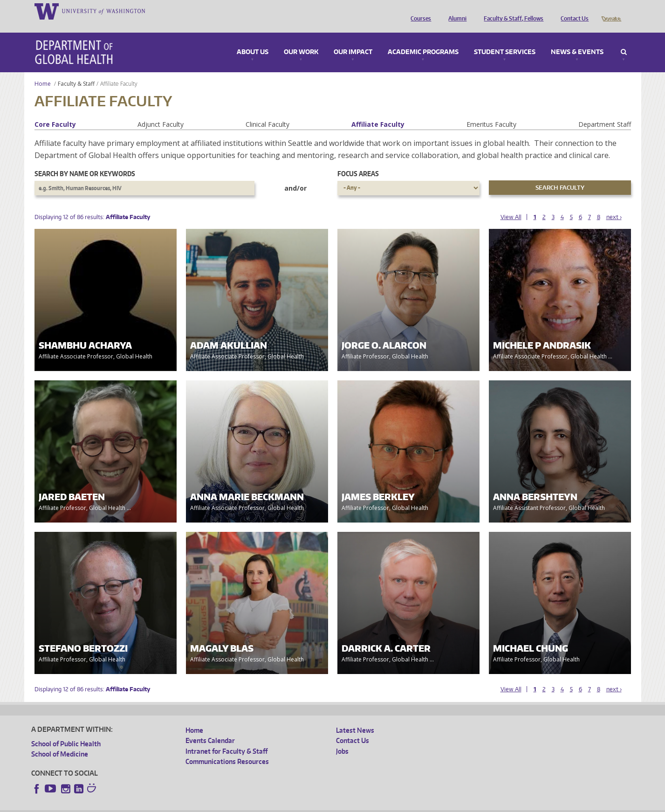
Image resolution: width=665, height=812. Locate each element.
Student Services (505, 39)
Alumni (455, 11)
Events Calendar (210, 727)
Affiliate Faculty (378, 111)
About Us (253, 39)
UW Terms (192, 805)
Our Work (301, 39)
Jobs (342, 738)
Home (43, 71)
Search (624, 39)
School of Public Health (66, 731)
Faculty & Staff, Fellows (511, 11)
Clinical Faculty (267, 111)
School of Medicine (60, 741)
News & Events (577, 39)
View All (511, 204)
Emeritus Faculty (491, 111)
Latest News (355, 717)
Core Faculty (55, 111)
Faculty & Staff (76, 71)
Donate (611, 11)
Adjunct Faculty (161, 111)
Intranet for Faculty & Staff (226, 738)
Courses (418, 11)
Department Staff (605, 111)
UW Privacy (155, 805)
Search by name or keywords (85, 161)
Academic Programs (423, 39)
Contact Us (572, 11)
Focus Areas (358, 161)
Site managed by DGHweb (248, 805)
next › (614, 204)
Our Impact (353, 39)
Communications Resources (227, 748)
